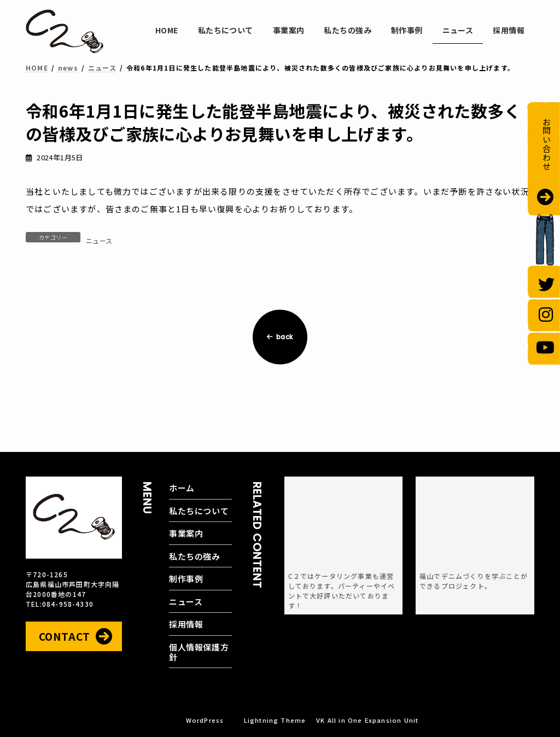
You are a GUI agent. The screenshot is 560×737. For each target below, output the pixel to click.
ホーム (182, 488)
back (280, 337)
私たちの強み (195, 556)
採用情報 (186, 624)
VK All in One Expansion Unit (367, 720)
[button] (74, 637)
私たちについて (199, 511)
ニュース (99, 240)
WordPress (205, 720)
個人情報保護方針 (199, 652)
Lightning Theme (275, 720)
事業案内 (186, 533)
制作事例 (186, 579)
